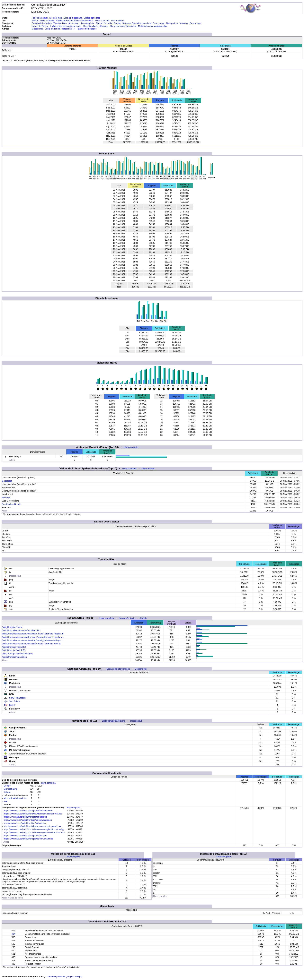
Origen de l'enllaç (40, 26)
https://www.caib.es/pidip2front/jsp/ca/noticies (25, 817)
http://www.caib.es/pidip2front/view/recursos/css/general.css (32, 826)
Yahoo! (7, 792)
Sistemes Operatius (132, 23)
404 (13, 934)
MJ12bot (6, 497)
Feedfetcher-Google (12, 504)
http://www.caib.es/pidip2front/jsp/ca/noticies (25, 823)
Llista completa (47, 21)
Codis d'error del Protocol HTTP (60, 29)
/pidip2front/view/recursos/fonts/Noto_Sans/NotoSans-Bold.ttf (31, 644)
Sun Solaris (15, 701)
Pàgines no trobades (87, 29)
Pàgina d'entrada (104, 23)
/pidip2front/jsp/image (12, 627)
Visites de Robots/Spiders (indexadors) (75, 21)
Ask (5, 801)
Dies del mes (56, 18)
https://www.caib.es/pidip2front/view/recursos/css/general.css (33, 814)
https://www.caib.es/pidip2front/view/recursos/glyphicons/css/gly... (35, 829)
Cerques (104, 26)
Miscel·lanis (37, 29)
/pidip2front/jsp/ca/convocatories (17, 654)
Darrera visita (118, 21)
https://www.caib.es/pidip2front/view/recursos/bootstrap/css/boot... (35, 832)
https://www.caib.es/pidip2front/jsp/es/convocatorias (28, 839)
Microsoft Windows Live (15, 798)
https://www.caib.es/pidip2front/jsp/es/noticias (25, 836)
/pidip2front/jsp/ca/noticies (14, 657)
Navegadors (172, 23)
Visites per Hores (92, 18)
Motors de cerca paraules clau (152, 26)
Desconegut (159, 23)
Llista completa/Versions (118, 669)
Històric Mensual (40, 18)
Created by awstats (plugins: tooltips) (65, 976)
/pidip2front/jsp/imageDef (14, 647)
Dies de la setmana (73, 18)
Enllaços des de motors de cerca (66, 26)
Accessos (73, 23)
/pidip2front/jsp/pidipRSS (14, 650)
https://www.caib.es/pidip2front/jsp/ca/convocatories (28, 811)
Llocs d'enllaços (91, 26)
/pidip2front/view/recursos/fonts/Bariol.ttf (21, 630)
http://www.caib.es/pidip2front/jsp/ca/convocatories (28, 820)
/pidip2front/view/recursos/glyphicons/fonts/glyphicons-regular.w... (33, 637)
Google (7, 786)
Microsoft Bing (11, 789)
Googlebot (7, 481)
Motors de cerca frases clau (123, 26)
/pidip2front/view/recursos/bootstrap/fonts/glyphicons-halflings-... (32, 640)
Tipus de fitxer (60, 23)
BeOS (12, 705)
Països (35, 21)
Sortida (117, 23)
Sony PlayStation (17, 698)
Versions (147, 23)
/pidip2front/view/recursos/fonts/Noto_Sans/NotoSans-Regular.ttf (33, 634)
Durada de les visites (42, 23)
